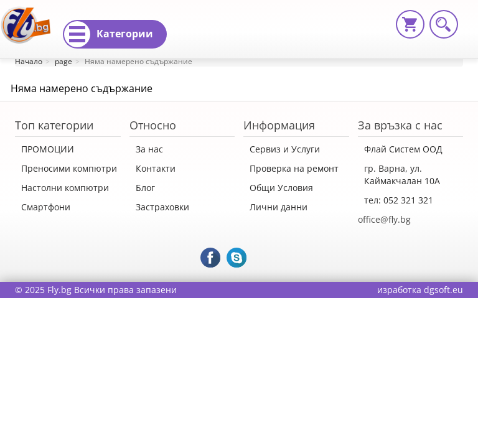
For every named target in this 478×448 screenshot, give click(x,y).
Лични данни (279, 207)
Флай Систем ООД (403, 149)
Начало (29, 61)
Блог (145, 188)
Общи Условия (281, 188)
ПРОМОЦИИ (48, 149)
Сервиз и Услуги (285, 149)
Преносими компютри (69, 168)
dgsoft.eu (443, 290)
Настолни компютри (65, 188)
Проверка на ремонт (294, 168)
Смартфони (46, 207)
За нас (149, 149)
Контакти (156, 168)
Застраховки (162, 207)
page (63, 61)
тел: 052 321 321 (399, 200)
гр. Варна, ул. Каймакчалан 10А (402, 175)
